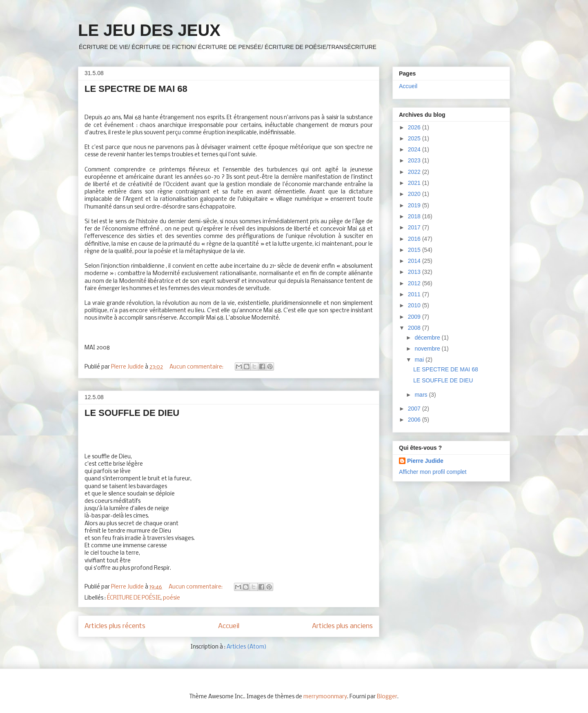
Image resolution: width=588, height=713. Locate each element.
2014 (415, 261)
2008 (415, 328)
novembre (428, 349)
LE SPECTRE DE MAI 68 (136, 89)
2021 (415, 183)
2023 (415, 160)
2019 (415, 205)
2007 (415, 409)
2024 (415, 149)
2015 (415, 250)
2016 (415, 239)
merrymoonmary (325, 697)
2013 (415, 272)
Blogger (387, 697)
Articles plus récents (115, 626)
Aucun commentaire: (197, 367)
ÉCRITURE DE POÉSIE (134, 598)
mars (422, 395)
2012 (415, 283)
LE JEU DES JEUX (149, 30)
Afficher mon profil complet (433, 472)
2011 (415, 294)
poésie (171, 598)
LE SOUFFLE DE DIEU (132, 413)
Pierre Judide (425, 461)
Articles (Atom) (247, 647)
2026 (415, 127)
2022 (415, 172)
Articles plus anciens (342, 626)
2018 (415, 216)
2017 (415, 227)
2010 (415, 305)
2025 (415, 138)
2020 (415, 194)
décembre (428, 338)
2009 (415, 317)
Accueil (229, 626)
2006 (415, 420)
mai (420, 360)
